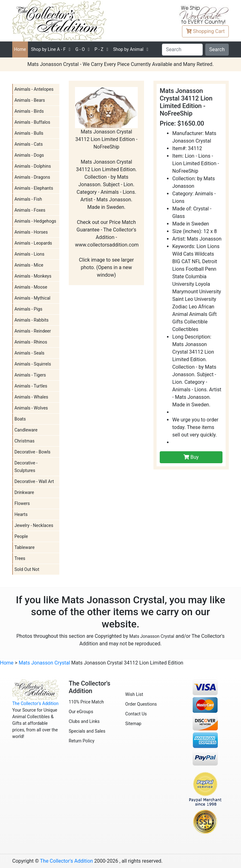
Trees (20, 558)
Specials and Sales (87, 731)
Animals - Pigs (28, 309)
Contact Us (136, 714)
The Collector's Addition (35, 703)
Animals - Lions (29, 254)
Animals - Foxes (30, 210)
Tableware (24, 547)
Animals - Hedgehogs (35, 221)
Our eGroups (81, 712)
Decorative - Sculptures (26, 467)
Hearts (21, 514)
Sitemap (133, 724)
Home (20, 49)
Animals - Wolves (31, 408)
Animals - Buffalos (32, 122)
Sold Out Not (27, 569)
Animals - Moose (31, 287)
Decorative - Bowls (32, 452)
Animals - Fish (28, 199)
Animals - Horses (31, 232)
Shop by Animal (128, 49)
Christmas (24, 441)
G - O (80, 49)
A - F (48, 49)
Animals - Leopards (33, 243)
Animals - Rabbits (32, 320)
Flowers (22, 503)
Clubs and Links (84, 721)
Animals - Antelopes (34, 89)
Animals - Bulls (29, 133)
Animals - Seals (29, 353)
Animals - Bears (30, 100)
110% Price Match (86, 702)
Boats (20, 419)
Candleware (26, 430)
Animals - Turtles (31, 386)
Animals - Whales (31, 397)
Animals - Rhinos (31, 342)
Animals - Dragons (32, 177)
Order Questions (141, 704)
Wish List (134, 694)
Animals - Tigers (30, 375)
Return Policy (82, 741)
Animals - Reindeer (33, 331)
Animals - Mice (29, 265)
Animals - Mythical (32, 298)
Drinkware (24, 492)
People (21, 536)
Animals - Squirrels (33, 364)
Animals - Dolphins (33, 166)
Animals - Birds (29, 111)
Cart (205, 31)
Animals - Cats (29, 144)
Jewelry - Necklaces (34, 525)
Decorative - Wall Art (34, 481)
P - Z (99, 49)
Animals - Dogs (29, 155)
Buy (191, 457)
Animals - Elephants (34, 188)
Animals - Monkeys (33, 276)
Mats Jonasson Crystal (152, 636)
